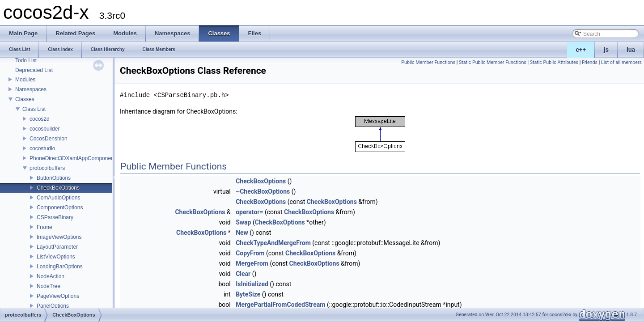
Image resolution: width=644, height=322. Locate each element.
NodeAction (51, 276)
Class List (34, 109)
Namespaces (31, 89)
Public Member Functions (428, 62)
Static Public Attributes (554, 62)
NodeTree (49, 286)
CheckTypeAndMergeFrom (273, 243)
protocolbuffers (47, 168)
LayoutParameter (57, 247)
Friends (590, 62)
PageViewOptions (58, 296)
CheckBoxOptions (58, 188)
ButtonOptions (54, 178)
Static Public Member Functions (493, 62)
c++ (581, 50)
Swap (243, 222)
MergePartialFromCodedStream (280, 305)
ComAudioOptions (58, 198)
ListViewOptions (56, 257)
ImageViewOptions (59, 237)
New (242, 233)
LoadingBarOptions (60, 267)
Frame (44, 227)
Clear (243, 274)
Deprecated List (34, 70)
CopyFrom (250, 253)
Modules (25, 80)
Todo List (26, 60)
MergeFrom (252, 263)
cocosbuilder (44, 129)
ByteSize (248, 294)
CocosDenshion (49, 139)
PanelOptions (53, 306)
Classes (25, 99)
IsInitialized (252, 284)
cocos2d (40, 119)
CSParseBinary (55, 217)
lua (631, 50)
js (606, 50)
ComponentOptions (60, 208)
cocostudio (42, 148)
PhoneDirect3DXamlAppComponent (72, 158)
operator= (249, 212)
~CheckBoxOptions (263, 191)
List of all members (621, 62)
